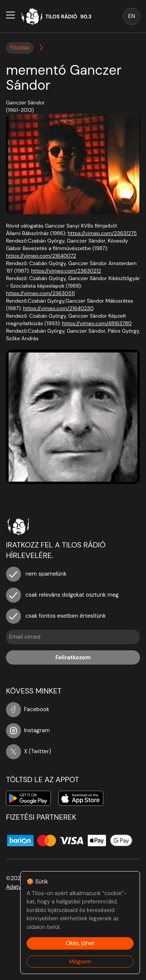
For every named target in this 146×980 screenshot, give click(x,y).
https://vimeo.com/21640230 (59, 308)
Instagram (28, 730)
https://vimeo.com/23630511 (40, 293)
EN (132, 16)
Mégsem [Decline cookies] (80, 962)
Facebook (28, 709)
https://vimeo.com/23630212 (66, 271)
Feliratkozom (73, 657)
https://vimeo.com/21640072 (41, 256)
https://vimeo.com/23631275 (102, 233)
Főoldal (20, 48)
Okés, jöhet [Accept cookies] (80, 943)
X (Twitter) (29, 751)
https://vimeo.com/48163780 (97, 323)
